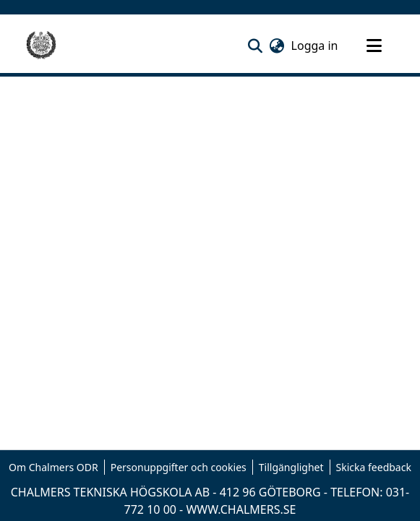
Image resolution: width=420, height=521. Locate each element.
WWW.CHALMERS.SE (241, 509)
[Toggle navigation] (374, 46)
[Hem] (41, 46)
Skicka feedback (374, 467)
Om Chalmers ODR (53, 467)
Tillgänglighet (291, 467)
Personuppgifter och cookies (179, 467)
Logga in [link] (316, 46)
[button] (256, 46)
